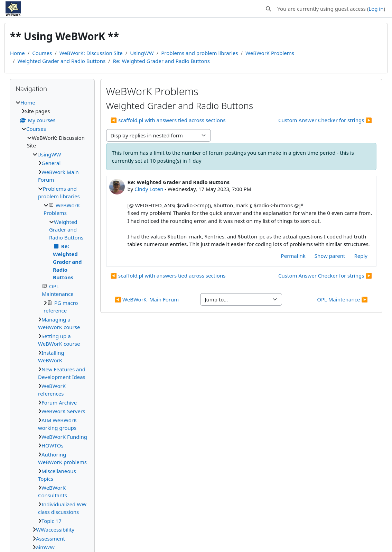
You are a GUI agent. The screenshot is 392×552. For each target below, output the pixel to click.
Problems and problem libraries (199, 53)
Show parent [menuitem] (330, 256)
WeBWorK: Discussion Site (91, 53)
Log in (376, 9)
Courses (42, 53)
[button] (269, 9)
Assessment (50, 539)
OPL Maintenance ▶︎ (342, 299)
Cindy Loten (149, 189)
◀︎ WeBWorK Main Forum (147, 299)
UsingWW (142, 53)
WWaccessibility (55, 530)
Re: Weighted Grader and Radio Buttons (161, 61)
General (51, 163)
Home (17, 53)
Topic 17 (52, 521)
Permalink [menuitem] (293, 256)
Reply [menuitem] (361, 256)
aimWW (45, 547)
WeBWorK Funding (64, 437)
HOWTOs (53, 445)
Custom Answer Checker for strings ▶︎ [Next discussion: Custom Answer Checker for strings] (325, 120)
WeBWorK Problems (270, 53)
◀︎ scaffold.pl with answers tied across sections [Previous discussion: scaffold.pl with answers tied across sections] (168, 120)
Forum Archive (59, 402)
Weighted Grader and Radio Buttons (62, 61)
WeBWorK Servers (63, 411)
